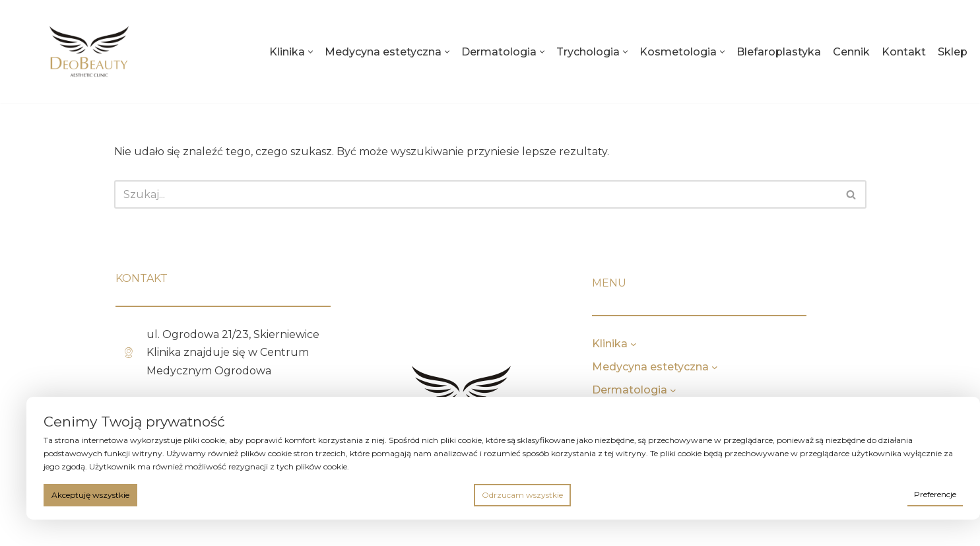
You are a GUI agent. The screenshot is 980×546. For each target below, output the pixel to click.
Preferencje (935, 494)
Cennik (851, 52)
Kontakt (904, 52)
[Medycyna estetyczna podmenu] (754, 367)
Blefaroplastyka (779, 52)
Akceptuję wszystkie (90, 495)
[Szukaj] (475, 194)
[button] (310, 52)
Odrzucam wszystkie (522, 495)
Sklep (953, 52)
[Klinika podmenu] (673, 344)
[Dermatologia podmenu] (713, 390)
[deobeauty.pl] (89, 51)
